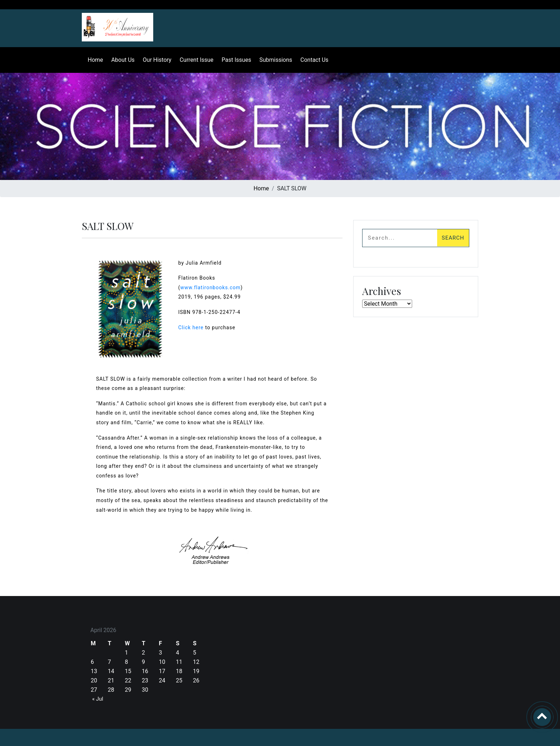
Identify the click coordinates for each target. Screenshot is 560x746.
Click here (191, 327)
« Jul (98, 699)
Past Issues (233, 60)
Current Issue (193, 60)
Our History (154, 60)
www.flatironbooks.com (211, 287)
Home (92, 60)
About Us (120, 60)
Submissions (273, 60)
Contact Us (311, 60)
